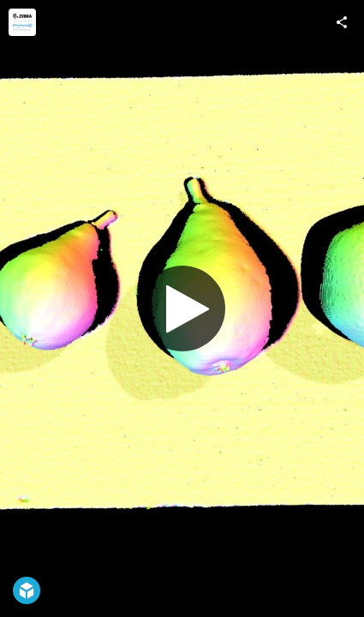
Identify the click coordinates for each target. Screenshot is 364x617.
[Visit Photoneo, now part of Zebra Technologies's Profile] (22, 22)
